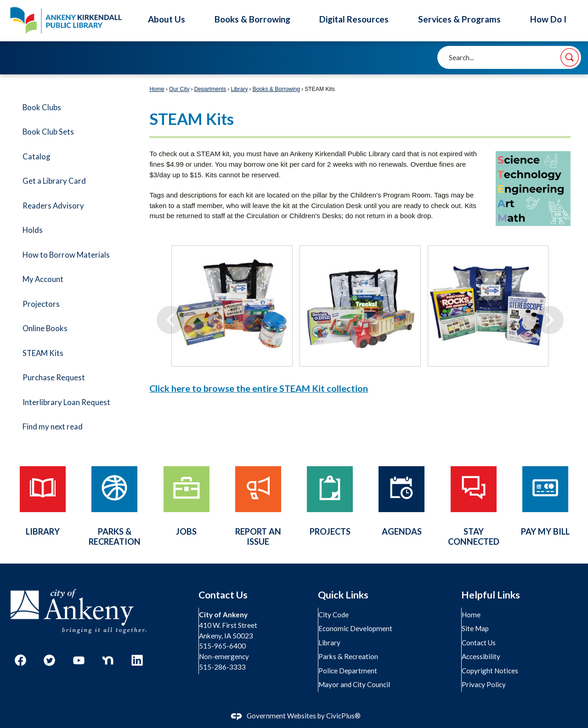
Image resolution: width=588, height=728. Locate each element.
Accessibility (481, 656)
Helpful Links (491, 595)
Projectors (41, 304)
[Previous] (170, 306)
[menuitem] (73, 108)
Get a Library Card (54, 181)
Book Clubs (42, 107)
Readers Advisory (53, 206)
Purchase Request (54, 378)
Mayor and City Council (355, 684)
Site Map (476, 628)
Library (239, 89)
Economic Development (356, 628)
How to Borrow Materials (66, 255)
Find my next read (53, 427)
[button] (570, 57)
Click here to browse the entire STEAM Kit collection (259, 388)
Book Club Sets (48, 132)
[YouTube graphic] (79, 660)
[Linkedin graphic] (137, 660)
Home (157, 89)
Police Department (348, 671)
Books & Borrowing (276, 89)
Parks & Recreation (349, 656)
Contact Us (479, 643)
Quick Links (343, 595)
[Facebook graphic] (20, 660)
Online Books (45, 328)
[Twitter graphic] (49, 660)
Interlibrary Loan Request (66, 402)
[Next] (550, 306)
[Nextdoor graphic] (108, 660)
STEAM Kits (43, 353)
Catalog (36, 157)
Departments (210, 89)
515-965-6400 (223, 646)
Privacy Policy (484, 684)
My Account (43, 279)
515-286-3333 (223, 667)
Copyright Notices (490, 671)
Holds (33, 230)
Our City (179, 89)
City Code (334, 615)
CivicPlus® (343, 716)
